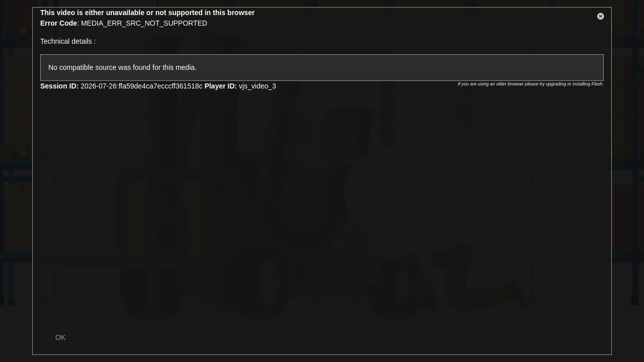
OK (60, 337)
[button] (601, 18)
